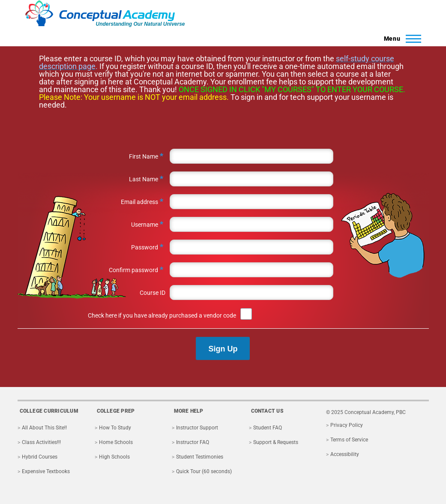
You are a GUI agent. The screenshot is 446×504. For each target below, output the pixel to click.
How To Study (115, 428)
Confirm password (133, 270)
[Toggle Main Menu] (400, 39)
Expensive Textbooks (46, 471)
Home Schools (116, 442)
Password (145, 247)
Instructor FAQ (193, 442)
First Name (144, 156)
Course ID (153, 293)
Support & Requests (276, 442)
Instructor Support (197, 428)
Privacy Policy (347, 425)
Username (145, 225)
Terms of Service (349, 440)
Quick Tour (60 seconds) (204, 471)
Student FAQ (268, 428)
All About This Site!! (44, 428)
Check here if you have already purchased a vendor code (162, 315)
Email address (139, 202)
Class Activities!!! (41, 442)
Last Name (144, 179)
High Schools (114, 457)
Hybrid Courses (40, 457)
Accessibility (345, 454)
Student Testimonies (200, 457)
